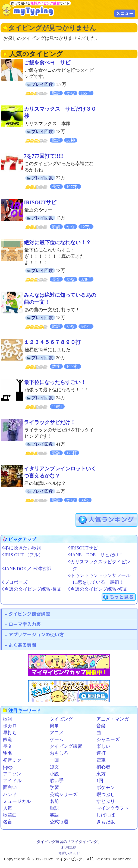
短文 (54, 767)
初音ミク (12, 760)
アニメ (57, 733)
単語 (54, 808)
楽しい (103, 746)
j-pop (8, 767)
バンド (10, 795)
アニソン (12, 774)
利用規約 (69, 848)
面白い (10, 787)
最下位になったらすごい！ (55, 382)
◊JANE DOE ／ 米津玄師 (27, 569)
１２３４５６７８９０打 (52, 342)
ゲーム (57, 740)
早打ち (10, 733)
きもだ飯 (106, 822)
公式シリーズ (64, 795)
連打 (101, 753)
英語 (54, 815)
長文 (8, 746)
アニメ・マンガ (113, 719)
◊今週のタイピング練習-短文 (98, 589)
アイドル (12, 781)
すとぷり (106, 801)
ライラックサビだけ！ (50, 422)
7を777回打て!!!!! (44, 156)
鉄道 (8, 740)
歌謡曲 (10, 815)
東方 (101, 774)
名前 (54, 801)
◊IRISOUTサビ (83, 548)
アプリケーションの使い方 (36, 635)
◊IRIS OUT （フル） (23, 555)
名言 (8, 822)
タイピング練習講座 (29, 614)
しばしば (106, 815)
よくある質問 (22, 645)
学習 (54, 787)
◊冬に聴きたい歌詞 (22, 548)
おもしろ (59, 753)
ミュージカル (17, 801)
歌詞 (8, 719)
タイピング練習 (66, 746)
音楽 (101, 726)
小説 (54, 774)
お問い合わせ (69, 854)
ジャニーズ (108, 740)
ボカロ (10, 726)
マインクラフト (113, 808)
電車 (101, 760)
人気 (8, 808)
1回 (100, 781)
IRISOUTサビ (40, 202)
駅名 (8, 753)
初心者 (103, 767)
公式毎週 (59, 822)
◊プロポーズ (15, 582)
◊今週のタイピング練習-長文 (32, 589)
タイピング (61, 719)
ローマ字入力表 (25, 624)
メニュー (125, 13)
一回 (54, 760)
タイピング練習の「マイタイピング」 (69, 842)
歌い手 (57, 781)
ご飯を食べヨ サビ (47, 63)
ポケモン (106, 787)
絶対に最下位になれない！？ (57, 242)
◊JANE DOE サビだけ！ (96, 555)
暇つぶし (106, 795)
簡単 (54, 726)
